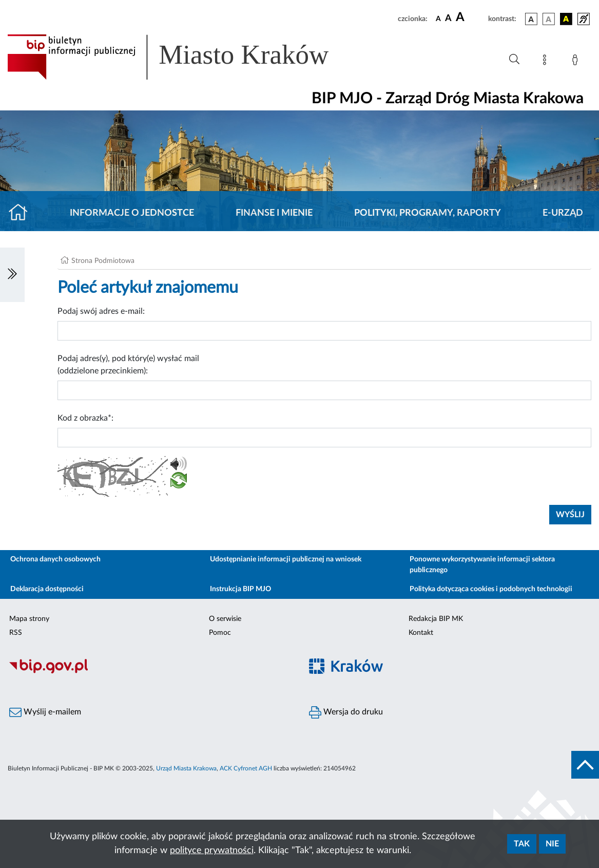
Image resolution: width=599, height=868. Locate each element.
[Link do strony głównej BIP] (183, 57)
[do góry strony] (585, 765)
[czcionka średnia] (448, 19)
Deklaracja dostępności (47, 589)
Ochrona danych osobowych (55, 559)
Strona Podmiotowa (103, 261)
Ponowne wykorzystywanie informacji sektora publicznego (482, 565)
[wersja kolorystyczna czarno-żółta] (566, 19)
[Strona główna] (22, 213)
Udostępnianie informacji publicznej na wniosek (286, 559)
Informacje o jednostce (132, 213)
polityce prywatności (212, 851)
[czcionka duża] (470, 17)
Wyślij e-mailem (45, 712)
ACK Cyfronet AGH (246, 768)
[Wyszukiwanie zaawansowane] (514, 60)
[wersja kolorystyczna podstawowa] (531, 19)
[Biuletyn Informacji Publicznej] (150, 672)
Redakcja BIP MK (436, 619)
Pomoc (220, 633)
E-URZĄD (563, 213)
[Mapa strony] (547, 62)
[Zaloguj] (577, 62)
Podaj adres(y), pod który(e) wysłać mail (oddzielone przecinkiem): (128, 365)
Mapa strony (29, 619)
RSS (16, 633)
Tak (522, 844)
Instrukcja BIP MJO (240, 589)
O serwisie (225, 619)
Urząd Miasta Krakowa (186, 768)
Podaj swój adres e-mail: (101, 311)
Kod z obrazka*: (85, 418)
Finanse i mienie (274, 213)
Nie (552, 844)
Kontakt (421, 633)
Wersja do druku (346, 712)
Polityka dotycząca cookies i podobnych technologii (491, 589)
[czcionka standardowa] (438, 18)
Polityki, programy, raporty (428, 213)
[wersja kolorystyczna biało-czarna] (549, 19)
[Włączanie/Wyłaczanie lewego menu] (12, 275)
